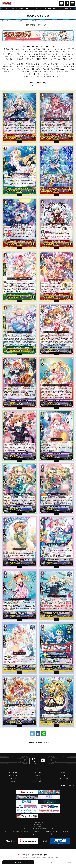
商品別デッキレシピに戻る (39, 742)
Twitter (33, 760)
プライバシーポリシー (38, 823)
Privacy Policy (54, 857)
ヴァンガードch (61, 3)
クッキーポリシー (38, 826)
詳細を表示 (70, 862)
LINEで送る (44, 734)
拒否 (50, 862)
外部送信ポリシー (38, 824)
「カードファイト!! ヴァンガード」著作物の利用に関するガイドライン (38, 828)
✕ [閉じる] (73, 851)
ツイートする (32, 734)
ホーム (3, 21)
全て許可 (18, 862)
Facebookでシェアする (38, 734)
